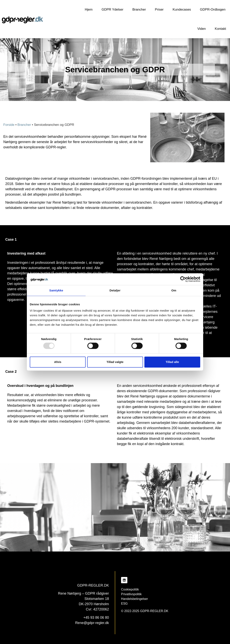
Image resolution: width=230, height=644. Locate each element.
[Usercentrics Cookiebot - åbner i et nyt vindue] (183, 279)
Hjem (89, 10)
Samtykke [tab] (56, 290)
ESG (124, 604)
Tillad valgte (115, 362)
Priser (159, 10)
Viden (201, 29)
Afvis (58, 362)
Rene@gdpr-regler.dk (92, 623)
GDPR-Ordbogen (213, 10)
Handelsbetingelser (134, 599)
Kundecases (182, 10)
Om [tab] (174, 290)
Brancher (139, 10)
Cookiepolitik (130, 589)
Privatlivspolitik (131, 594)
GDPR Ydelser (112, 10)
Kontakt (220, 29)
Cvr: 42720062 (97, 609)
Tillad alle (172, 362)
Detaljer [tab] (115, 290)
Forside (9, 125)
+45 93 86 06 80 (96, 618)
